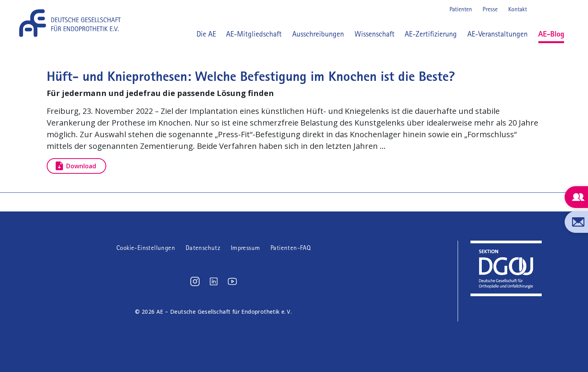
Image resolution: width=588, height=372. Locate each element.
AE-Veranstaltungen (498, 34)
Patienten (461, 9)
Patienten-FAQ (290, 248)
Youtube (563, 9)
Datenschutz (203, 248)
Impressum (246, 248)
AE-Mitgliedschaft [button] (254, 34)
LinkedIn (551, 9)
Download (81, 166)
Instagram (538, 9)
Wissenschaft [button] (375, 34)
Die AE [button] (206, 34)
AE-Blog (551, 34)
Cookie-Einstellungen (146, 248)
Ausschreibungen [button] (318, 34)
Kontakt (518, 9)
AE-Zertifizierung (431, 34)
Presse (490, 9)
